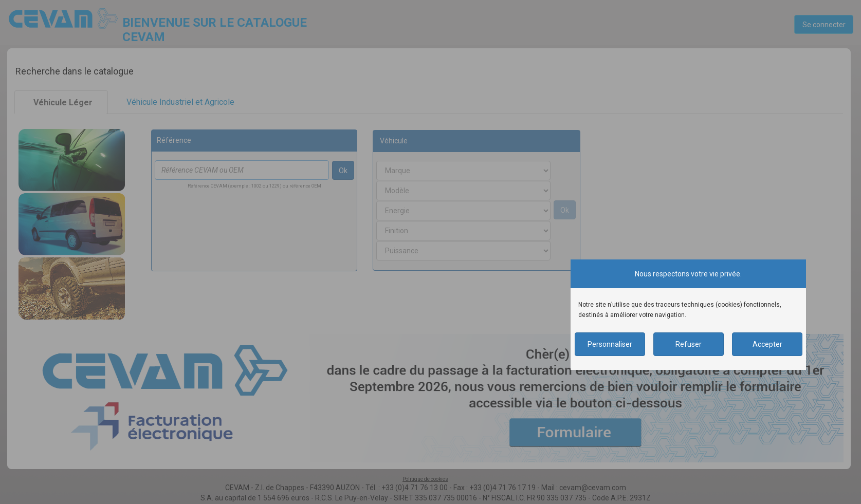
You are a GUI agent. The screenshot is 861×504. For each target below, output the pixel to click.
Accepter (767, 344)
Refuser (689, 344)
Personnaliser (610, 344)
